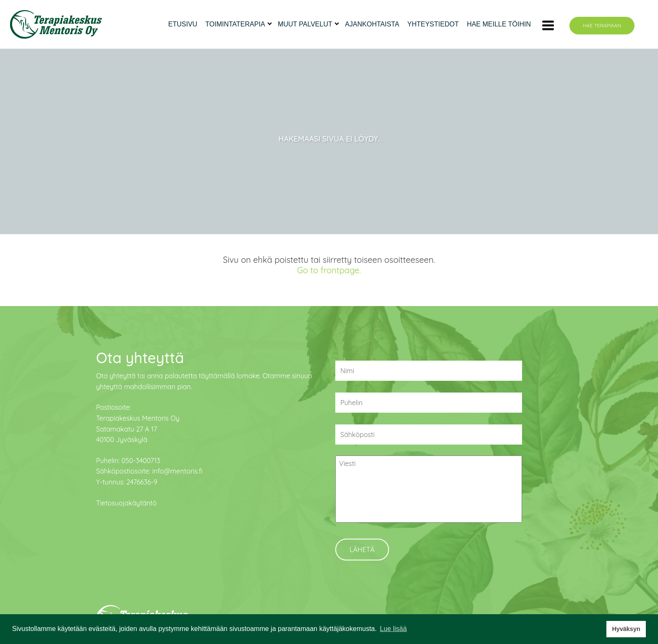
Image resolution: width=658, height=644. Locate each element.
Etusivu (183, 24)
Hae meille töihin (499, 24)
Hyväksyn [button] (626, 629)
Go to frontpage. (329, 270)
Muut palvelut (305, 24)
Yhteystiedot (433, 24)
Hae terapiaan (602, 25)
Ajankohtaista (372, 24)
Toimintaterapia (235, 24)
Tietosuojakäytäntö (126, 503)
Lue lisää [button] (393, 629)
